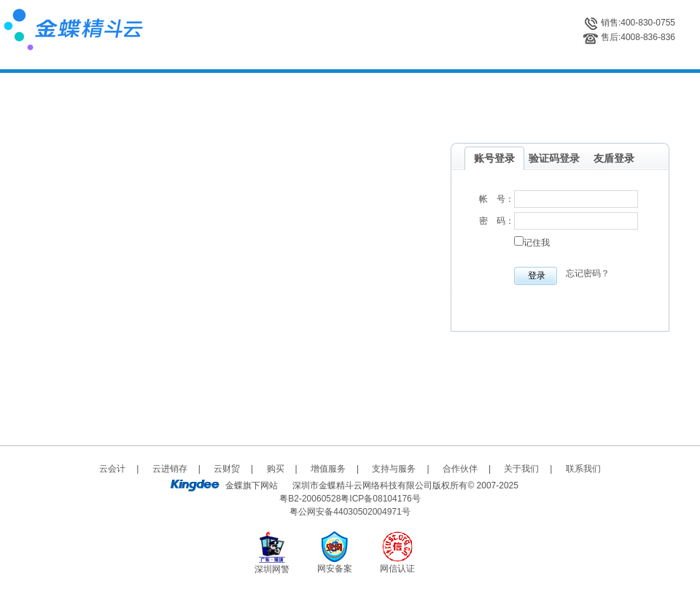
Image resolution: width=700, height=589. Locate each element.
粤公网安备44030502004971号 (350, 512)
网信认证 (397, 569)
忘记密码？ (588, 273)
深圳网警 (272, 569)
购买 (276, 469)
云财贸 (227, 469)
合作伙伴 (460, 469)
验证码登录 (554, 158)
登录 (537, 276)
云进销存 (170, 469)
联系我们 (583, 469)
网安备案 (335, 569)
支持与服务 (394, 469)
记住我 (537, 243)
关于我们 (521, 469)
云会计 (112, 469)
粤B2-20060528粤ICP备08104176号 (350, 499)
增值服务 (328, 469)
